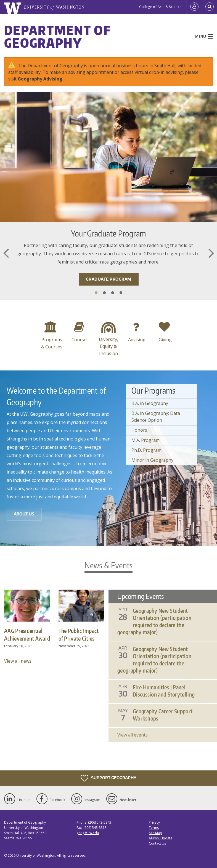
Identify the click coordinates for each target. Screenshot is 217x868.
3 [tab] (113, 293)
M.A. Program (145, 440)
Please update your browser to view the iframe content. (163, 666)
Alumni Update (161, 838)
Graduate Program (109, 279)
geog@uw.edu (88, 833)
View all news (18, 661)
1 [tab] (96, 293)
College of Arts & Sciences (161, 7)
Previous (6, 253)
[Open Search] (210, 7)
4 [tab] (121, 293)
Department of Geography (57, 36)
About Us (24, 514)
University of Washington (36, 855)
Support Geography (108, 778)
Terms (154, 828)
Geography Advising (40, 79)
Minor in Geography (152, 460)
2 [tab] (104, 293)
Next (211, 253)
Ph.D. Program (146, 450)
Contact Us (157, 843)
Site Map (155, 833)
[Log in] (194, 7)
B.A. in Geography (150, 403)
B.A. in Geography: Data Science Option (156, 417)
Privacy (154, 822)
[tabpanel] (108, 196)
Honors (139, 430)
